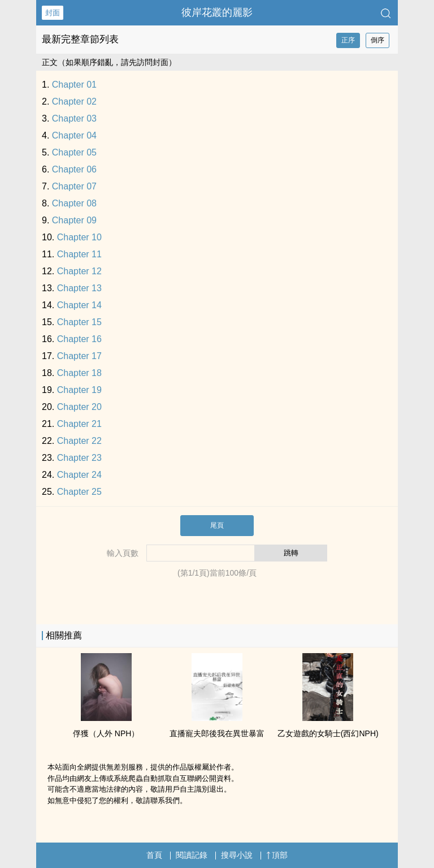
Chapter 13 (79, 288)
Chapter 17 (79, 356)
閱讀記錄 (192, 855)
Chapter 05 (74, 152)
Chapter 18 (79, 373)
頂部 (277, 855)
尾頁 (217, 525)
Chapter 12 (79, 271)
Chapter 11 (79, 254)
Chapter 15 (79, 322)
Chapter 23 (79, 458)
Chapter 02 (74, 102)
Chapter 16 (79, 339)
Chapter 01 (74, 85)
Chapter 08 (74, 203)
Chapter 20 (79, 407)
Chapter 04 (74, 135)
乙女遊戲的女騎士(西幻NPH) (328, 733)
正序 (348, 40)
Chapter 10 (79, 237)
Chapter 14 (79, 305)
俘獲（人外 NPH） (106, 733)
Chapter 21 (79, 424)
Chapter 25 (79, 492)
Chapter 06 (74, 169)
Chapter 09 (74, 220)
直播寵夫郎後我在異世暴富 (217, 733)
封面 (53, 13)
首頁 (154, 855)
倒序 (377, 40)
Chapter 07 (74, 186)
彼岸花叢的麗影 (217, 12)
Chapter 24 (79, 475)
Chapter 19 (79, 390)
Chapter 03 (74, 118)
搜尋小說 (237, 855)
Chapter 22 (79, 441)
